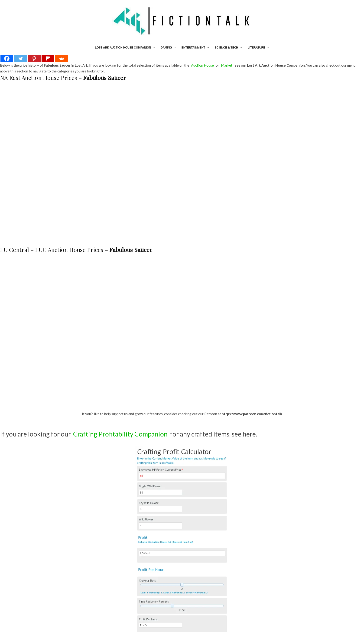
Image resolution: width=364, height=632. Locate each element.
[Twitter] (21, 59)
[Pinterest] (34, 59)
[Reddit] (62, 59)
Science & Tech (226, 48)
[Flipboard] (48, 59)
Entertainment (193, 48)
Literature (256, 48)
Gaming (166, 48)
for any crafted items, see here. (164, 434)
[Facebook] (7, 59)
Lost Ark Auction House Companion (123, 48)
